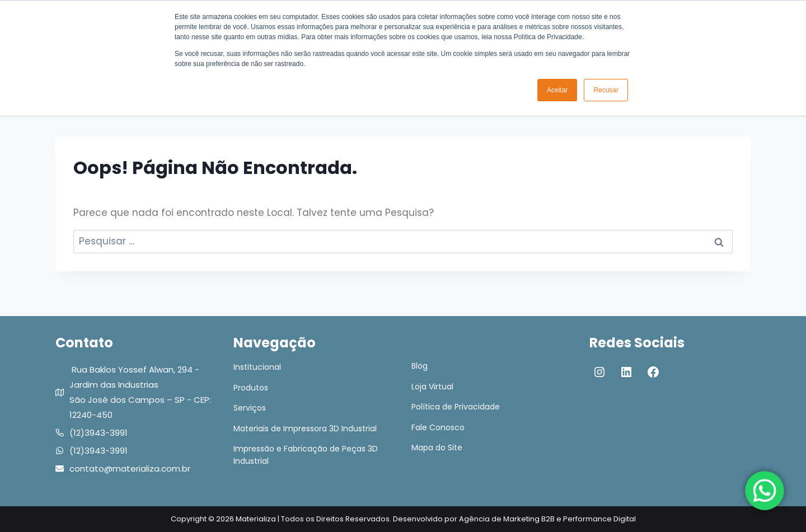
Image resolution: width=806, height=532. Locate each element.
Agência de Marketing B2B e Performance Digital (547, 519)
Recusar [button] (606, 90)
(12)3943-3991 (99, 433)
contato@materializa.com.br (130, 469)
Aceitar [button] (557, 90)
